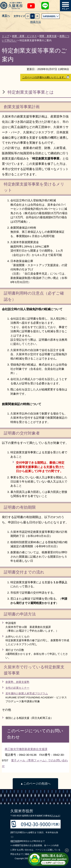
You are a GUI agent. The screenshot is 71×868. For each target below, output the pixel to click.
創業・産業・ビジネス (24, 36)
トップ (6, 36)
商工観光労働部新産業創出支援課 (26, 749)
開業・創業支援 (48, 36)
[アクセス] (55, 816)
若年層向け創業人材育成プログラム (27, 694)
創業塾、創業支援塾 (17, 682)
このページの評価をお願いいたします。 (46, 77)
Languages (51, 16)
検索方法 (36, 22)
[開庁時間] (15, 841)
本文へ (6, 16)
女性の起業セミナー (17, 688)
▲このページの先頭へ (35, 784)
